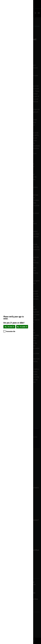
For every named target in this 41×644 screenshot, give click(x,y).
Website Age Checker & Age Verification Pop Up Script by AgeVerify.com (39, 644)
